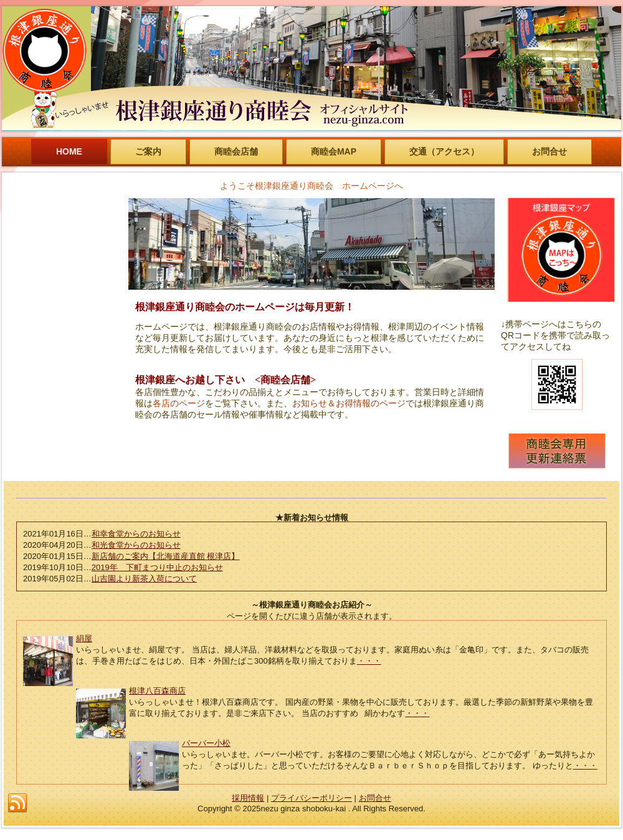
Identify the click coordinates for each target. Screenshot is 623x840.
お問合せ (549, 151)
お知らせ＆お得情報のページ (349, 403)
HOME (69, 151)
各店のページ (179, 403)
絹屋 (84, 638)
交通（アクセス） (444, 151)
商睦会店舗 (236, 151)
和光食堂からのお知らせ (136, 545)
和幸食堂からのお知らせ (136, 534)
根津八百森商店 (157, 691)
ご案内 (148, 151)
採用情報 (248, 798)
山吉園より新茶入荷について (144, 579)
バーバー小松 (206, 743)
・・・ (369, 661)
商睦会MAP (334, 151)
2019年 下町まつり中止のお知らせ (157, 567)
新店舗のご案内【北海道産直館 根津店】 (166, 556)
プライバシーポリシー (311, 798)
